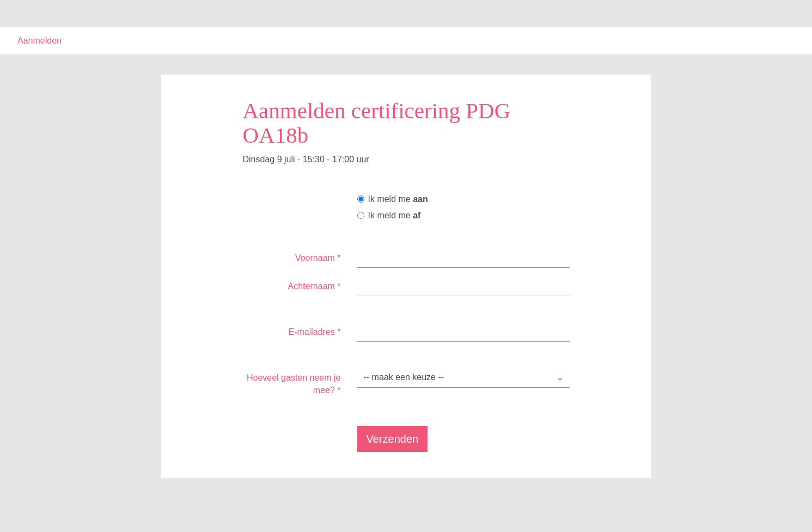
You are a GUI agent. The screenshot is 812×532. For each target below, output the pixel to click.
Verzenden (393, 439)
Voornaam (318, 258)
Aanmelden (39, 41)
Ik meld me (393, 199)
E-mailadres (314, 332)
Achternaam (315, 286)
